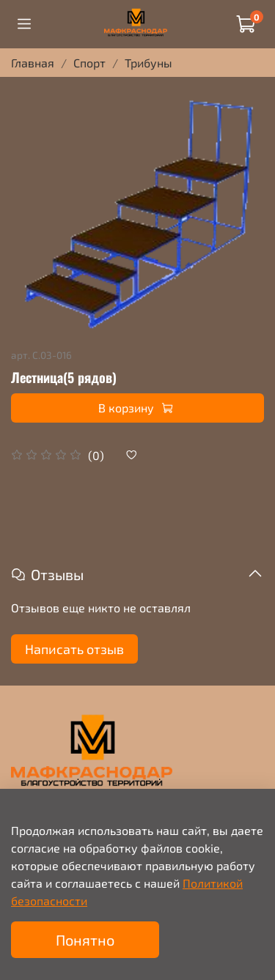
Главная (33, 63)
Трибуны (148, 63)
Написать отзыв (74, 649)
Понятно (85, 940)
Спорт (89, 63)
